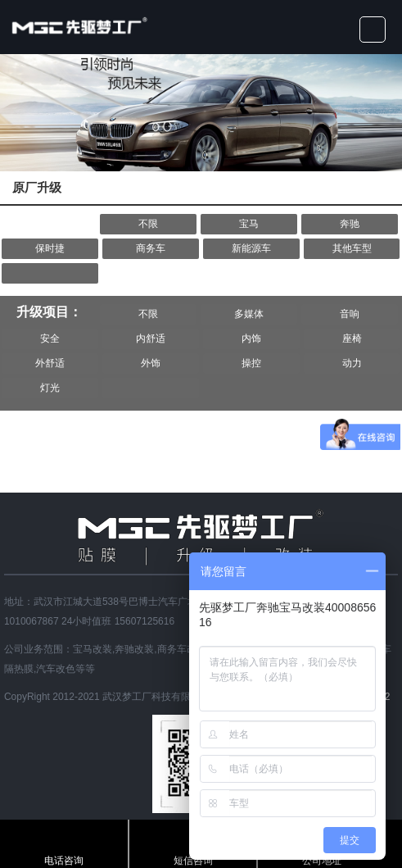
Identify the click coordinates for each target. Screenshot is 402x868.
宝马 (249, 224)
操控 (251, 363)
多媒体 (249, 314)
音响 (350, 314)
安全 (50, 339)
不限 (148, 224)
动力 (352, 363)
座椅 (352, 339)
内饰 (251, 339)
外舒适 (50, 363)
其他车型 (352, 248)
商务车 (151, 248)
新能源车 (251, 248)
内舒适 (151, 339)
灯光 (50, 388)
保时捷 (50, 248)
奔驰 (350, 224)
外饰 (151, 363)
